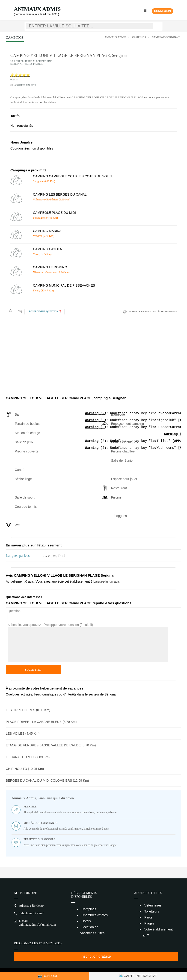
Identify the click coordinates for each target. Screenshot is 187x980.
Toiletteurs (152, 911)
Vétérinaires (153, 905)
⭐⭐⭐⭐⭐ (20, 75)
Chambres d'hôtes (95, 915)
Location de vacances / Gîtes (92, 930)
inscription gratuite (96, 956)
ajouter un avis (25, 85)
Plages (149, 923)
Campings (139, 37)
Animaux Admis (37, 9)
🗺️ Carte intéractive (138, 976)
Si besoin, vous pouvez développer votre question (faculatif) (50, 625)
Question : (15, 611)
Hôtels (86, 921)
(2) (95, 414)
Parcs (148, 917)
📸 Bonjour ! (49, 976)
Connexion (162, 11)
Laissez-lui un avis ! (107, 581)
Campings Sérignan (166, 37)
